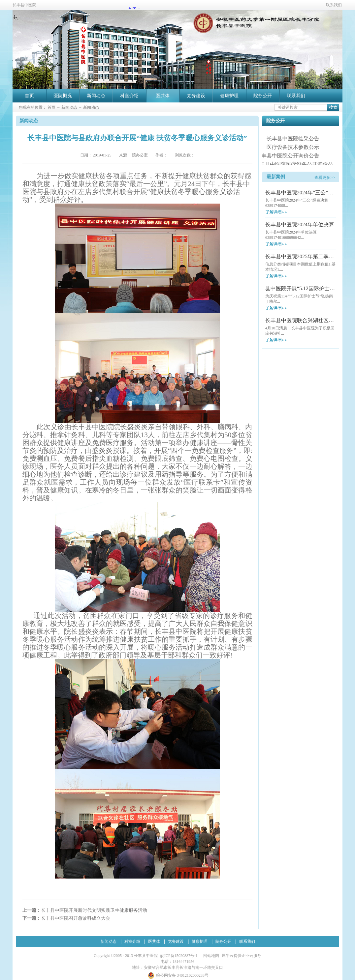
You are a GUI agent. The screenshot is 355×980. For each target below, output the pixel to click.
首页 (29, 96)
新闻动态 (69, 107)
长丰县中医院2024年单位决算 (300, 224)
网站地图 (210, 956)
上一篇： (85, 910)
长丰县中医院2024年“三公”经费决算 (307, 193)
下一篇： (66, 918)
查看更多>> (325, 178)
